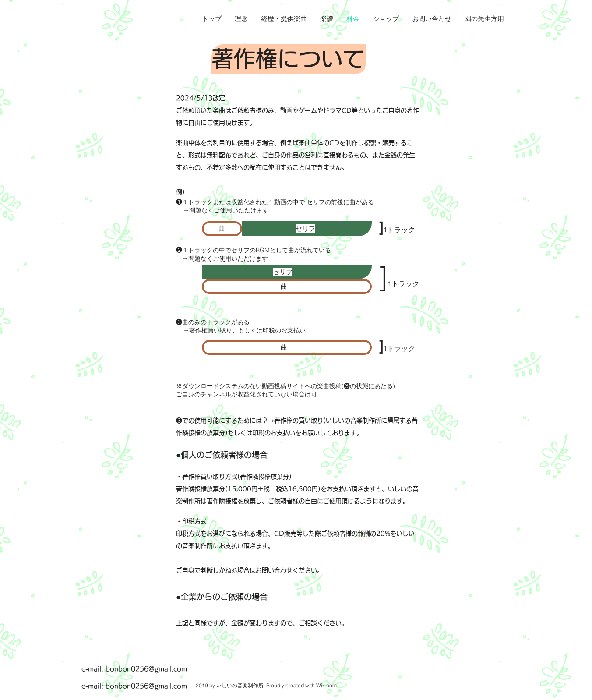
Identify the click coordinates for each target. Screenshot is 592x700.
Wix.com (326, 685)
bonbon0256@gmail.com (146, 669)
